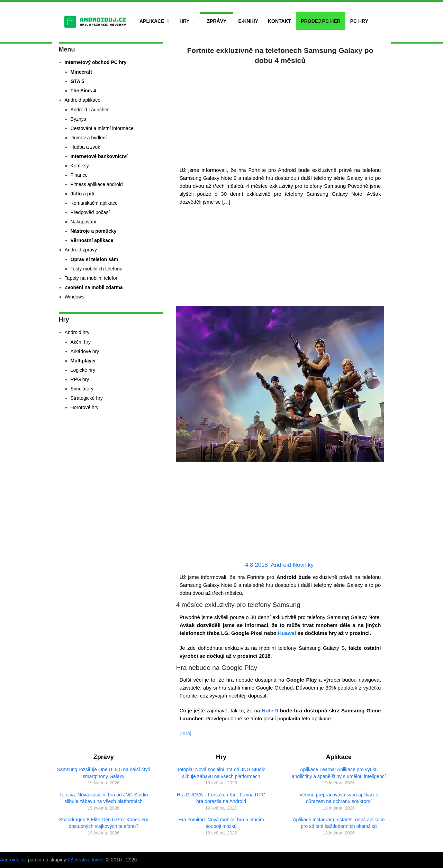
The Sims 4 (83, 91)
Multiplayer (83, 361)
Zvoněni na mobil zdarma (94, 287)
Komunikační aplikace (94, 203)
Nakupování (84, 222)
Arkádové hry (85, 351)
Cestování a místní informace (102, 128)
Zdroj (186, 733)
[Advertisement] (280, 114)
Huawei (287, 633)
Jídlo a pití (83, 194)
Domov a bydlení (89, 138)
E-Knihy (248, 21)
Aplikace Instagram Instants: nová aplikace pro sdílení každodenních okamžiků (339, 823)
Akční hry (81, 342)
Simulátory (82, 389)
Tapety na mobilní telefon (92, 278)
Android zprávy (81, 250)
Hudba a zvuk (85, 147)
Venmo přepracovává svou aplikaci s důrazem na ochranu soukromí (339, 798)
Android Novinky (292, 565)
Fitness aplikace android (97, 184)
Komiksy (80, 166)
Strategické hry (87, 398)
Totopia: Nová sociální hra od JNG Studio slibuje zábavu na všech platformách (103, 798)
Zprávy (217, 21)
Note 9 (270, 710)
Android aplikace (83, 100)
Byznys (78, 119)
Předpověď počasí (90, 212)
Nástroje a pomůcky (94, 231)
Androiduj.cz (13, 860)
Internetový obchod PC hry (96, 62)
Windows (75, 297)
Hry (185, 21)
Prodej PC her (320, 21)
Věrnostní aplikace (92, 240)
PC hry (359, 21)
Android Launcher (90, 110)
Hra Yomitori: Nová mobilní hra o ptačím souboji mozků (221, 823)
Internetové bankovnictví (99, 156)
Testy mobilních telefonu (97, 269)
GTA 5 (78, 81)
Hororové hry (85, 407)
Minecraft (81, 72)
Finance (79, 175)
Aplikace (152, 21)
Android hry (77, 332)
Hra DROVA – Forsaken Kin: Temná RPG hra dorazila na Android (221, 798)
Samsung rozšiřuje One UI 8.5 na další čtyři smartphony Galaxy (103, 773)
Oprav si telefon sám (94, 259)
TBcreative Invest (86, 860)
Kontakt (279, 21)
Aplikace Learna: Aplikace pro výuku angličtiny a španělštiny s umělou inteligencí (339, 773)
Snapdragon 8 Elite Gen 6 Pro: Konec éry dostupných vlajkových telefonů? (103, 823)
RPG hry (80, 379)
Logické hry (83, 370)
